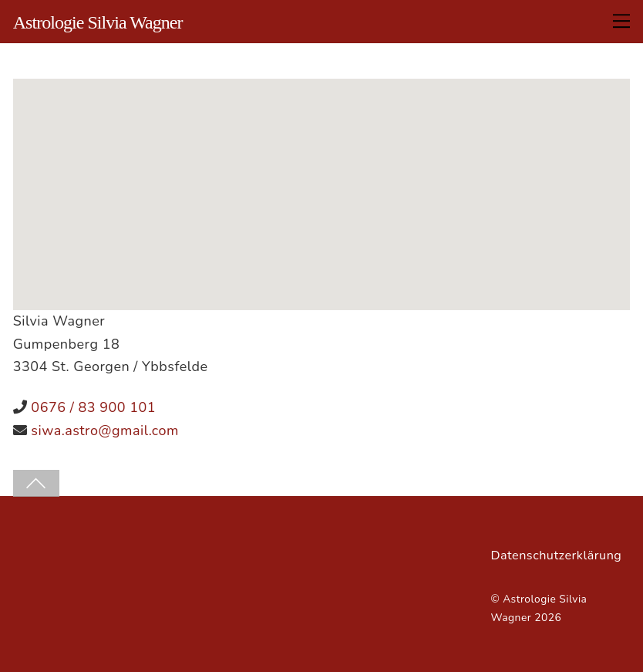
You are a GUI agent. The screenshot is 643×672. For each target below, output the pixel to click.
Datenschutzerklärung (556, 555)
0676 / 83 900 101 (93, 407)
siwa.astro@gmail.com (105, 431)
